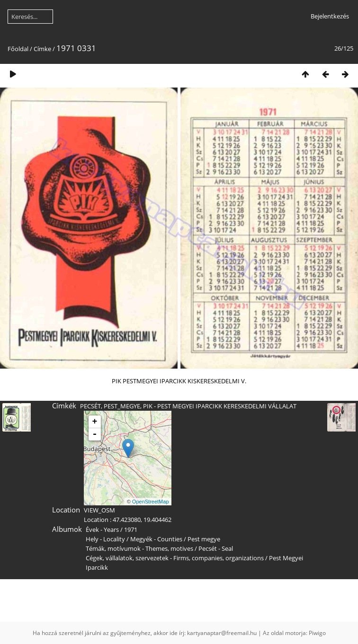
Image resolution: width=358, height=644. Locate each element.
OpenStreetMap (151, 502)
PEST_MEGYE (122, 406)
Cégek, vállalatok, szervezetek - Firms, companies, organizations (175, 558)
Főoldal (18, 49)
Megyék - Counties (156, 539)
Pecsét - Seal (216, 548)
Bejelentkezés (330, 16)
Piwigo (317, 633)
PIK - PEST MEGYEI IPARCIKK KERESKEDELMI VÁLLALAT (220, 406)
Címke (42, 49)
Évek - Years (102, 529)
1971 (131, 529)
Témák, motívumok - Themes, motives (139, 548)
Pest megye (204, 539)
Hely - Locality (105, 539)
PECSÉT (90, 406)
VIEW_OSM (99, 510)
